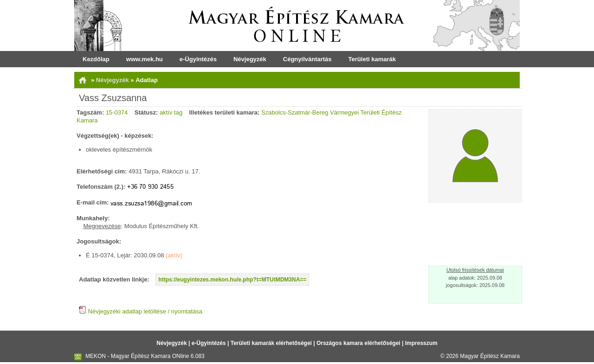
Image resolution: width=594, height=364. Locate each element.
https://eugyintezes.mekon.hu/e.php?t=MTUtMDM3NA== (232, 280)
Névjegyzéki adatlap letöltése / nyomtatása (141, 311)
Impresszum (421, 343)
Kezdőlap (96, 59)
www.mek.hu (145, 59)
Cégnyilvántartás (307, 59)
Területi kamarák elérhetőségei (271, 343)
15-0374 (117, 112)
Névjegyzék (250, 59)
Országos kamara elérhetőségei (358, 343)
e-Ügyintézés (198, 59)
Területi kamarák (372, 59)
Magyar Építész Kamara (490, 356)
